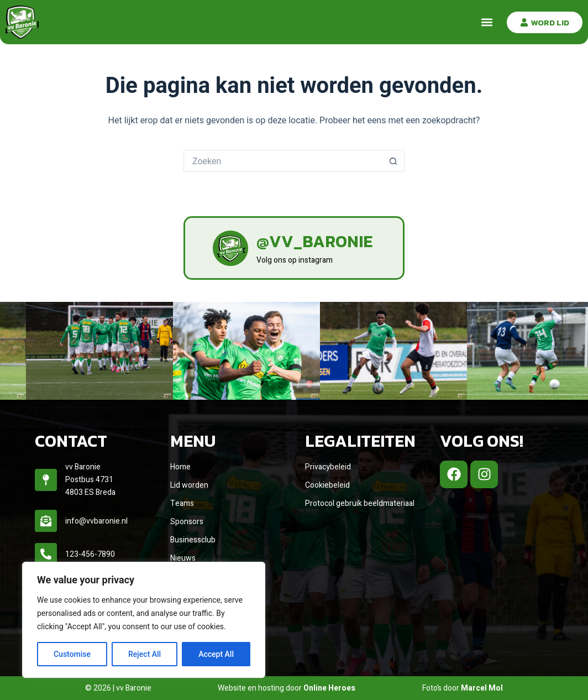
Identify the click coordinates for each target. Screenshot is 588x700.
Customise (72, 654)
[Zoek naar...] (283, 161)
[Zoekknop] (393, 161)
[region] (144, 620)
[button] (487, 22)
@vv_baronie (314, 241)
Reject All (145, 654)
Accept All (216, 654)
